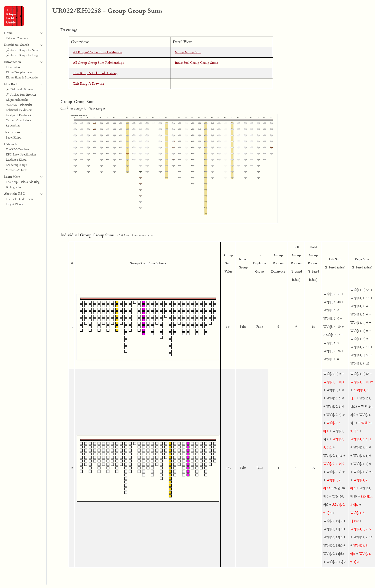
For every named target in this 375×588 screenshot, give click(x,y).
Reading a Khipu (16, 160)
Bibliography (14, 187)
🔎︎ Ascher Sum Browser (21, 95)
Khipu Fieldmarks (17, 100)
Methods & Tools (16, 170)
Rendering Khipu (16, 165)
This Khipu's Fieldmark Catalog (95, 73)
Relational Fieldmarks (19, 110)
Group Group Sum (188, 52)
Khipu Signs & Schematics (22, 78)
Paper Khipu (14, 138)
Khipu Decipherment (19, 73)
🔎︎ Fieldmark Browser (20, 89)
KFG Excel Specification (21, 155)
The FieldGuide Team (19, 199)
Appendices (13, 126)
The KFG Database (17, 150)
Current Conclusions (18, 121)
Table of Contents (17, 38)
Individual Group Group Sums (196, 63)
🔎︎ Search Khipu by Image (22, 55)
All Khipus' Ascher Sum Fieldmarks (98, 52)
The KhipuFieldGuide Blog (23, 182)
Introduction (13, 67)
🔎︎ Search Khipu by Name (22, 50)
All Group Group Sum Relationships (98, 63)
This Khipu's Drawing (89, 84)
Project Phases (14, 204)
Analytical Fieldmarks (19, 115)
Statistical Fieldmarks (19, 105)
